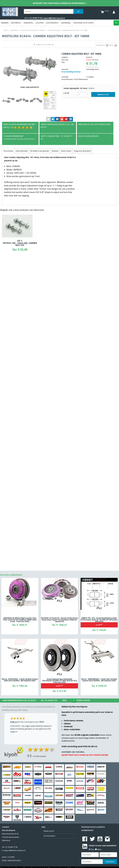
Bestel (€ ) (103, 95)
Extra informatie (22, 151)
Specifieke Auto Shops (83, 23)
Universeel (66, 23)
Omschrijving (8, 151)
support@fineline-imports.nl (14, 850)
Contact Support (81, 701)
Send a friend (66, 151)
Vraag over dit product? (83, 151)
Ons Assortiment (49, 836)
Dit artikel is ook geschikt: (40, 151)
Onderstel (28, 23)
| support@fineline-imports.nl (53, 18)
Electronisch (52, 23)
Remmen (5, 23)
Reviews (55, 151)
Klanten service (49, 831)
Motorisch (16, 23)
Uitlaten (40, 23)
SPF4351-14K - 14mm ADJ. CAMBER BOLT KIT (20, 244)
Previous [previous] (8, 729)
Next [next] (54, 729)
